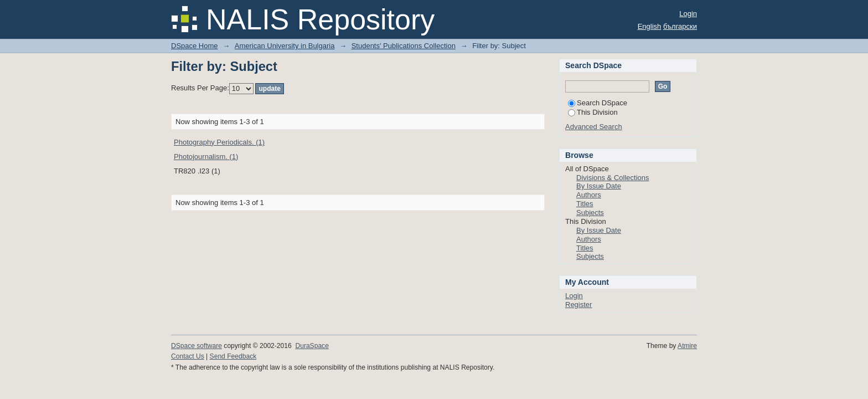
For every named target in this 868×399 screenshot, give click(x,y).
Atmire (687, 346)
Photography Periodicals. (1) (219, 142)
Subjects (590, 213)
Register (578, 305)
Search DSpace (598, 103)
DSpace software (197, 346)
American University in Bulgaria (285, 46)
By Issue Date (599, 186)
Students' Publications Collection (404, 46)
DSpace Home (195, 46)
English (650, 26)
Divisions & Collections (613, 178)
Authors (589, 195)
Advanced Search (594, 127)
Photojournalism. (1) (206, 157)
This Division (593, 112)
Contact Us (188, 356)
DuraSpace (312, 346)
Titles (585, 204)
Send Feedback (233, 356)
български (680, 26)
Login (688, 14)
